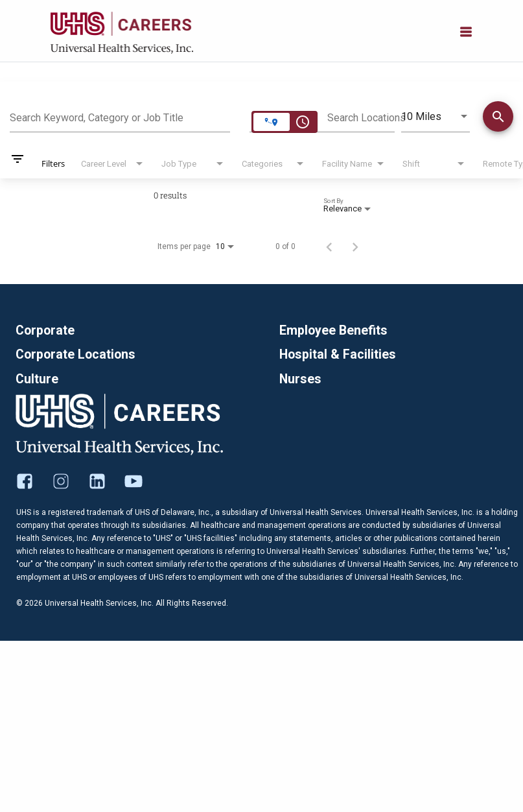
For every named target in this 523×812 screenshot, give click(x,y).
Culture (37, 379)
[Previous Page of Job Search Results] (329, 246)
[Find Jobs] (498, 119)
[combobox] (120, 116)
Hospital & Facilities (338, 355)
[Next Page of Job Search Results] (355, 246)
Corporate (46, 330)
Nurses (301, 379)
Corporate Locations (77, 355)
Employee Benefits (334, 330)
